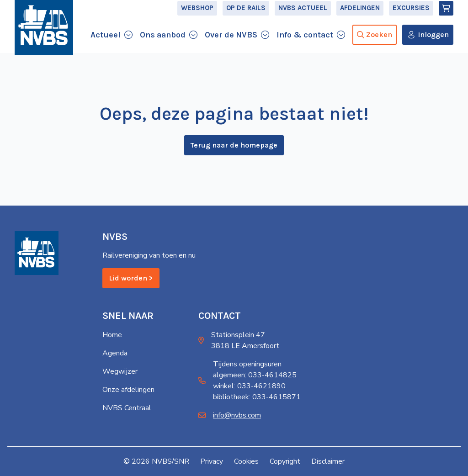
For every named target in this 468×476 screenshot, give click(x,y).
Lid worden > (131, 278)
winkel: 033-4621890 (249, 386)
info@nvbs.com (237, 415)
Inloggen (433, 43)
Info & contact (305, 43)
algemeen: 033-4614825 (255, 375)
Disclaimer (328, 461)
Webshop (197, 16)
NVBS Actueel (303, 16)
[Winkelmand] (446, 16)
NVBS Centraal (127, 408)
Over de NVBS (231, 43)
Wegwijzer (120, 371)
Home (112, 335)
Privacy (212, 461)
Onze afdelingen (128, 390)
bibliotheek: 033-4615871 (257, 397)
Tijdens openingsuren (247, 364)
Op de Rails (246, 16)
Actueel (106, 43)
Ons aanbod (163, 43)
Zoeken (375, 43)
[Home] (44, 42)
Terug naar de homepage (234, 150)
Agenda (115, 353)
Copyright (285, 461)
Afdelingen (360, 16)
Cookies (247, 461)
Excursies (411, 16)
